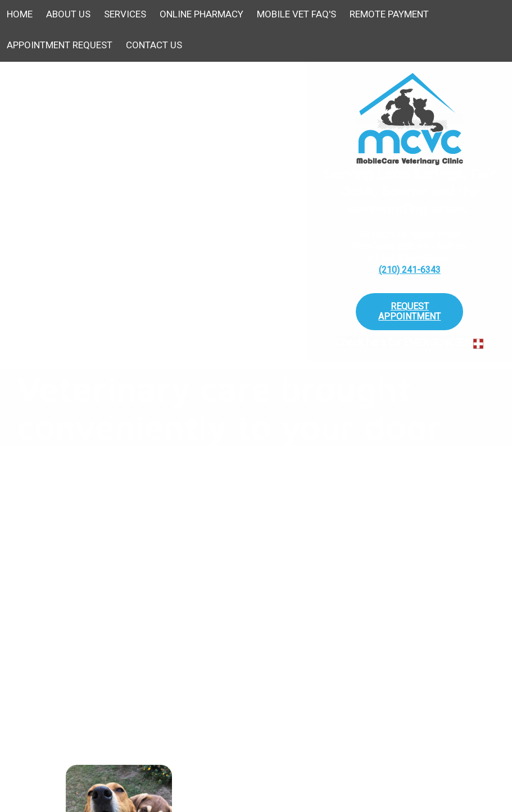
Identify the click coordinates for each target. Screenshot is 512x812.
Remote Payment (389, 14)
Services (125, 14)
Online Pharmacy (201, 14)
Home (20, 14)
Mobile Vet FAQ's (296, 14)
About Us (68, 14)
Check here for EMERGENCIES (403, 342)
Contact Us (154, 45)
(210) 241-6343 (410, 270)
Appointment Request (60, 45)
